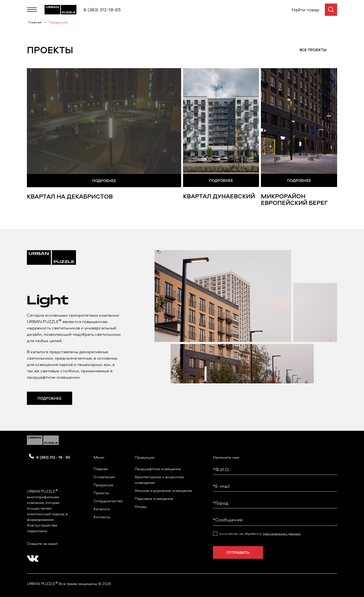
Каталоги (102, 509)
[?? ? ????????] (32, 557)
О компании (104, 477)
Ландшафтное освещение (158, 469)
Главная (35, 22)
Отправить (238, 552)
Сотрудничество (108, 501)
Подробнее (104, 181)
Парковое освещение (154, 498)
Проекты (101, 493)
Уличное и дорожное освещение (163, 490)
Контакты (102, 517)
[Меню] (32, 10)
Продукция (103, 485)
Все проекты (313, 50)
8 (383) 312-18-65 (102, 10)
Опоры (141, 506)
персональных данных (282, 533)
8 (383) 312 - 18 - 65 (53, 457)
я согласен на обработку (260, 534)
